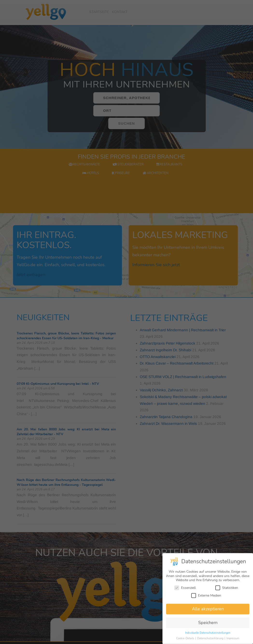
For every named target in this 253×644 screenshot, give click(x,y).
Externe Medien (206, 600)
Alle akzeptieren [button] (208, 613)
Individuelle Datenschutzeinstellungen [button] (208, 637)
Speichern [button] (208, 627)
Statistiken (227, 592)
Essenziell (185, 592)
